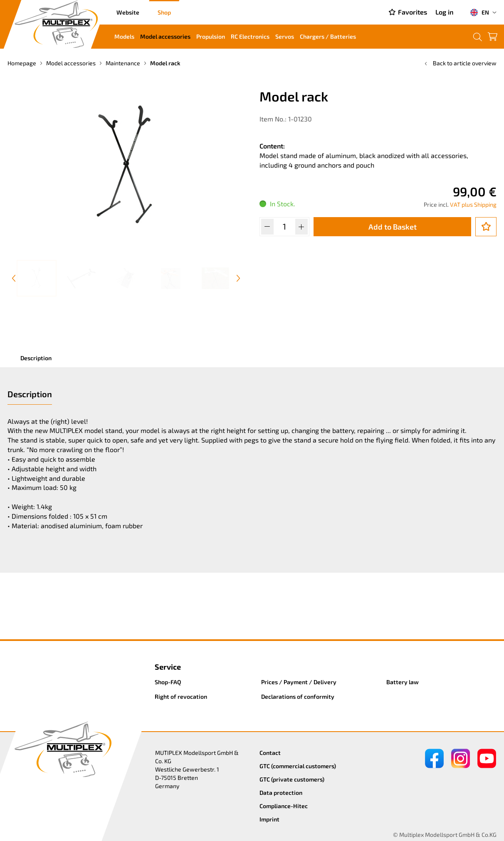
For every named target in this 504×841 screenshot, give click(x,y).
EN (479, 12)
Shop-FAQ (168, 682)
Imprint (269, 819)
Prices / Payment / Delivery (299, 682)
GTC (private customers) (292, 779)
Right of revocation (181, 696)
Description (36, 358)
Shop (164, 12)
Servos (285, 36)
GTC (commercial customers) (298, 766)
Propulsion (211, 36)
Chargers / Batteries (328, 36)
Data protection (281, 793)
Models (124, 36)
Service (168, 667)
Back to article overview (460, 63)
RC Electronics (250, 36)
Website (128, 12)
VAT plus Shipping (473, 204)
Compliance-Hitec (284, 806)
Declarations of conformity (298, 696)
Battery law (403, 682)
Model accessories (165, 36)
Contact (270, 753)
